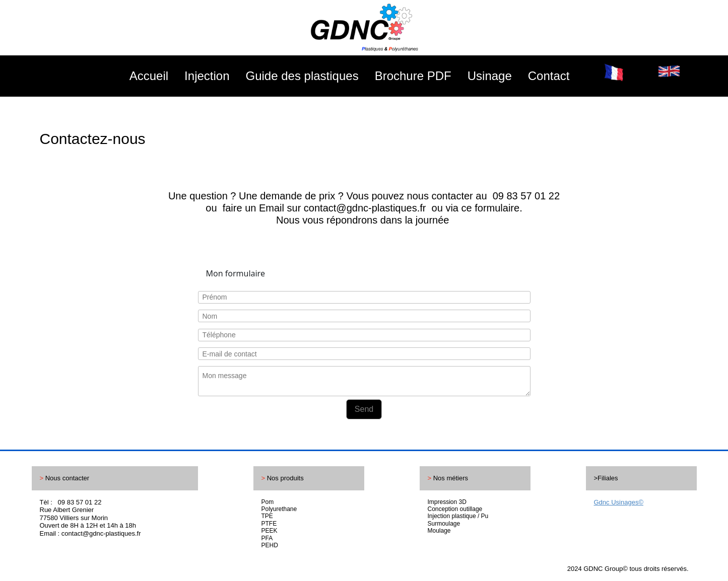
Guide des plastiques (302, 76)
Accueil (149, 76)
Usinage (490, 76)
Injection (207, 76)
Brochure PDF (413, 76)
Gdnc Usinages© (619, 502)
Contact (549, 76)
